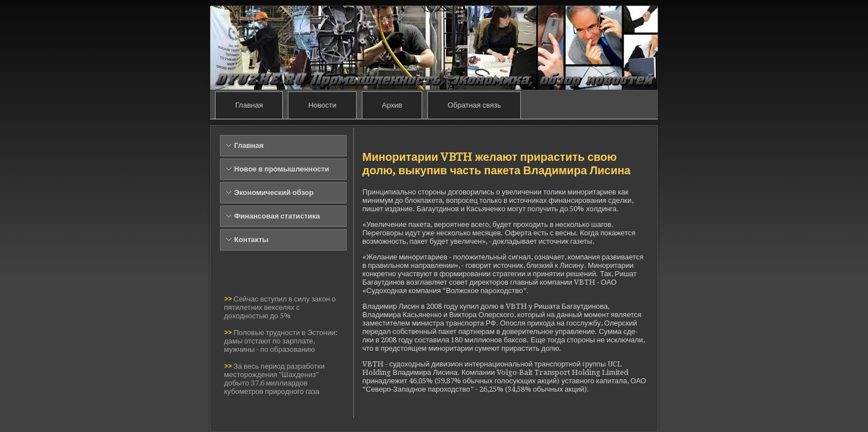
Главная (249, 105)
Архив (392, 105)
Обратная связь (474, 105)
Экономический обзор (274, 192)
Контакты (251, 240)
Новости (322, 105)
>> (229, 299)
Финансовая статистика (277, 216)
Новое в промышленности (282, 169)
